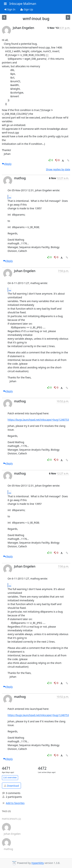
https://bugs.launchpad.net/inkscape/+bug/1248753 (38, 420)
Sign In (10, 9)
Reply (7, 164)
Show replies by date (58, 169)
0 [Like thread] (51, 160)
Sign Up (27, 9)
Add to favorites (13, 803)
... (10, 197)
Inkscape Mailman (23, 4)
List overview (10, 777)
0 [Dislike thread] (57, 160)
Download (11, 786)
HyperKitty (38, 863)
